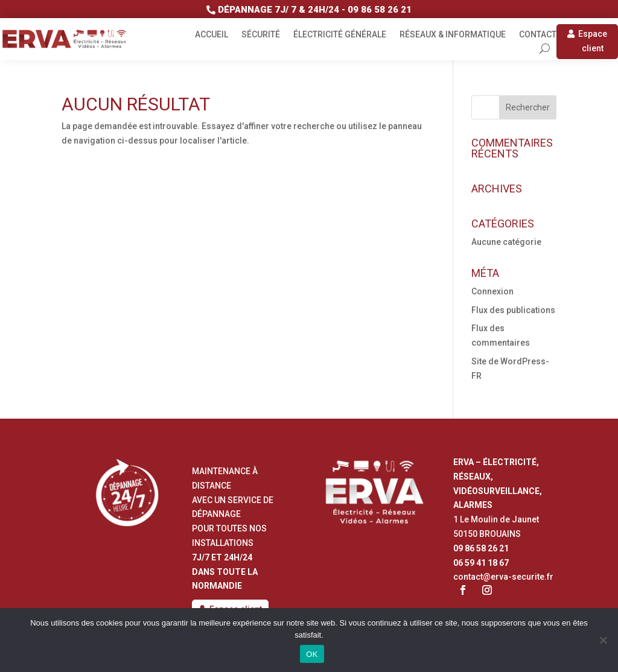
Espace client (593, 41)
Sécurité (261, 35)
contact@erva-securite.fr (503, 577)
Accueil (212, 35)
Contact (538, 35)
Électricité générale (340, 35)
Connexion (492, 291)
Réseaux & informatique (453, 35)
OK (312, 654)
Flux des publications (513, 310)
